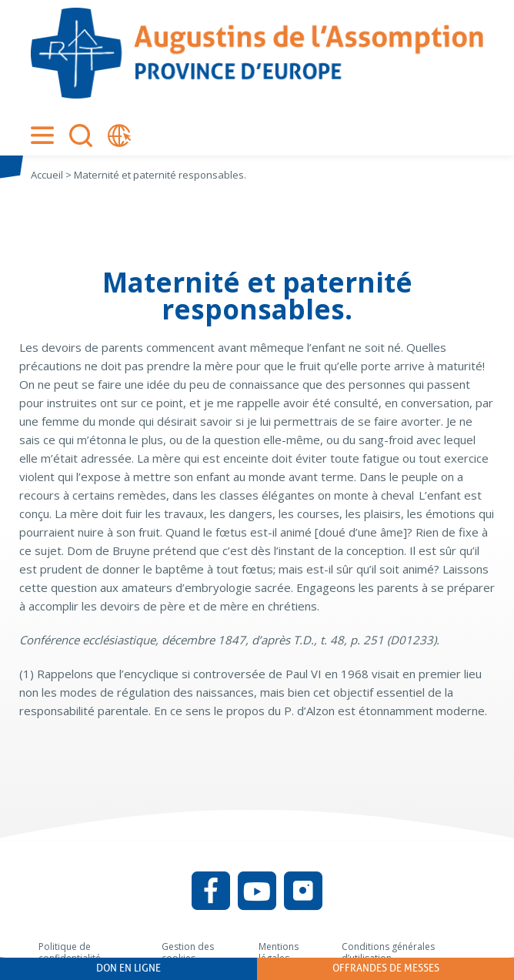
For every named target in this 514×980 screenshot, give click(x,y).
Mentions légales (279, 953)
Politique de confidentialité (70, 953)
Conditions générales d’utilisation (388, 953)
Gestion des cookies (188, 953)
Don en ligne (128, 968)
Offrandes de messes (386, 968)
